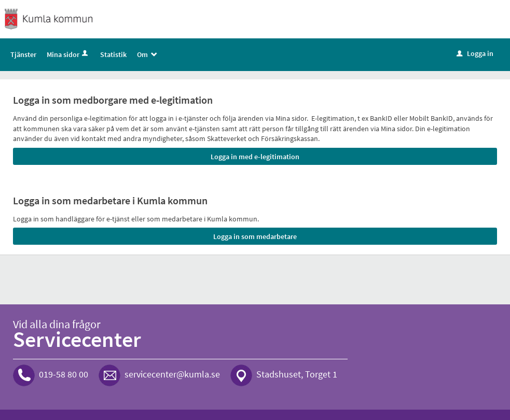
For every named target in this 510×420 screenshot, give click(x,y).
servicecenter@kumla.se (172, 374)
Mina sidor (68, 54)
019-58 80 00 (64, 374)
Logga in (475, 53)
